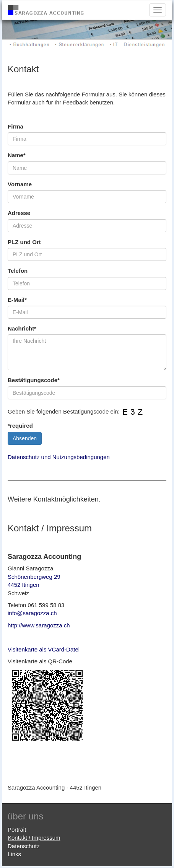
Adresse (19, 213)
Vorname (20, 184)
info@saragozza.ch (32, 613)
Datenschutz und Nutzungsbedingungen (59, 457)
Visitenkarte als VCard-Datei (44, 649)
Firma (15, 126)
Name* (17, 155)
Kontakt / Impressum (34, 838)
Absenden (25, 438)
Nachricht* (22, 328)
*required (20, 426)
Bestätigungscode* (34, 380)
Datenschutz (24, 846)
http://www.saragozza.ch (39, 625)
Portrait (17, 830)
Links (14, 854)
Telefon (18, 271)
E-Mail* (17, 300)
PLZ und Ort (24, 242)
